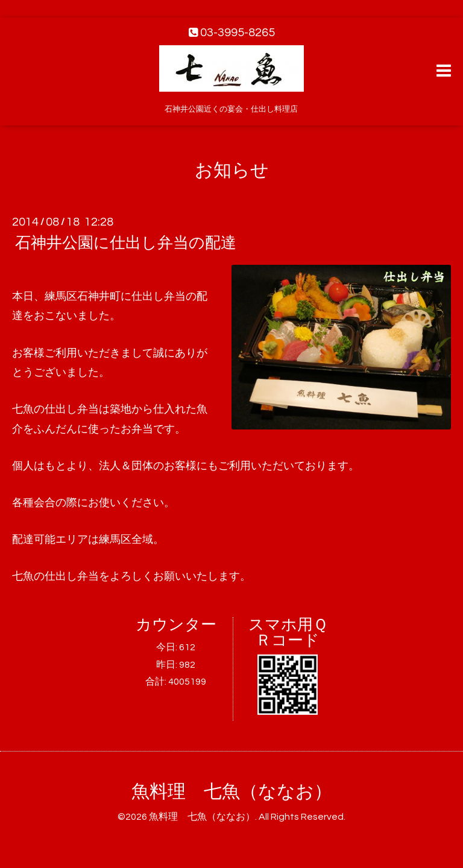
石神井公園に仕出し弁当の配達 (126, 243)
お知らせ (232, 170)
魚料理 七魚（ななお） (232, 792)
